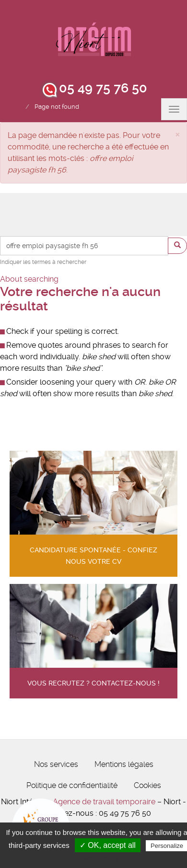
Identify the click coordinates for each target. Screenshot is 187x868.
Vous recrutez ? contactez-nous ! (93, 683)
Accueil (11, 107)
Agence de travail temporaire (104, 802)
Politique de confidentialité (72, 785)
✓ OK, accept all (108, 845)
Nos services (56, 764)
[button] (177, 134)
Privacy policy (98, 858)
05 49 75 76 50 (103, 88)
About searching (29, 279)
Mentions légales (124, 764)
